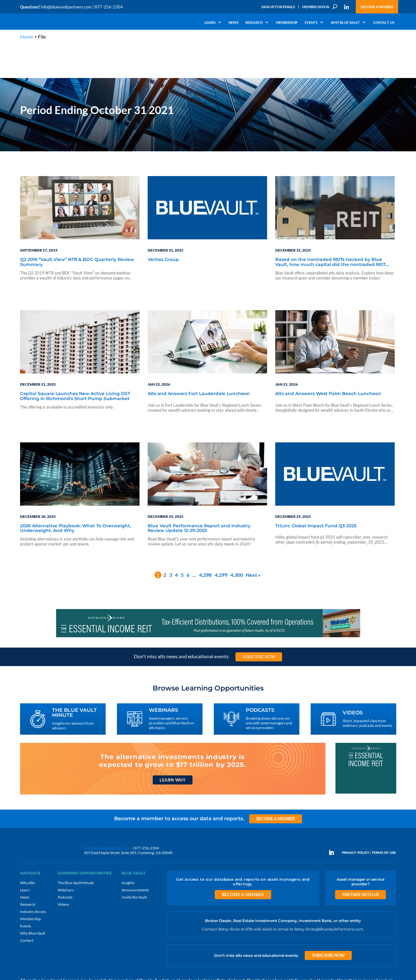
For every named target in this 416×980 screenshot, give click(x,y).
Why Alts (27, 849)
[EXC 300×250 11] (366, 759)
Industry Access (33, 878)
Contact (27, 907)
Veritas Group (163, 226)
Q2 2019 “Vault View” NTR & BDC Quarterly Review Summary (77, 229)
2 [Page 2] (165, 541)
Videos (63, 871)
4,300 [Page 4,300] (237, 541)
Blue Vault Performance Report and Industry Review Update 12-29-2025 (199, 495)
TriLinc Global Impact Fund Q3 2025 (316, 492)
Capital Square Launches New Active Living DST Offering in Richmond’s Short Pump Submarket (75, 363)
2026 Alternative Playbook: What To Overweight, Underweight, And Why (75, 495)
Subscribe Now (259, 623)
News (234, 23)
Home (27, 36)
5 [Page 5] (182, 541)
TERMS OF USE (384, 819)
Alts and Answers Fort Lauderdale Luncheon (199, 360)
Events (311, 23)
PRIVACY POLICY (356, 819)
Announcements (135, 856)
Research (254, 23)
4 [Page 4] (176, 541)
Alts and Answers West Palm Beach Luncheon (328, 360)
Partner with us (361, 861)
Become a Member (377, 7)
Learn (210, 23)
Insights (128, 849)
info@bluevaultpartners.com (66, 7)
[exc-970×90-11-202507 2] (208, 603)
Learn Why (173, 746)
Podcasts (65, 864)
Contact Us (384, 23)
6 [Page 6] (188, 541)
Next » (253, 541)
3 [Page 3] (171, 541)
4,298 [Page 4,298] (205, 541)
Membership (287, 23)
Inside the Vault (134, 864)
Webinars (66, 856)
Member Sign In (316, 7)
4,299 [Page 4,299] (221, 541)
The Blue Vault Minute (76, 849)
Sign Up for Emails (278, 7)
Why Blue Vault (345, 23)
